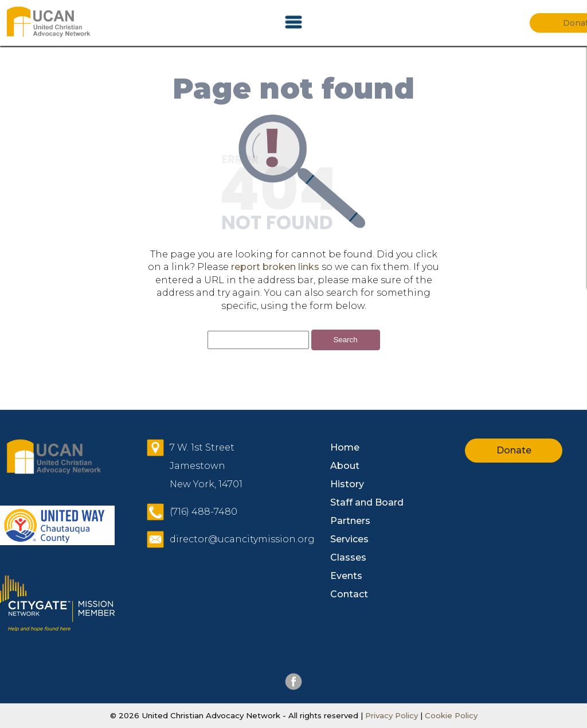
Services (349, 539)
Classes (348, 557)
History (347, 484)
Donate (514, 450)
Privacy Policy (392, 715)
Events (346, 576)
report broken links (275, 267)
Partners (350, 521)
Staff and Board (367, 502)
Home (345, 447)
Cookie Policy (450, 715)
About (345, 466)
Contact (349, 594)
